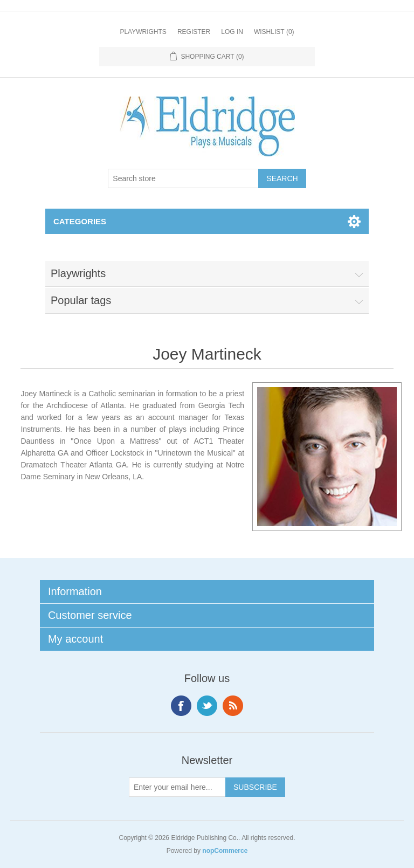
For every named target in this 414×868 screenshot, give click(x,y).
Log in (232, 32)
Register (194, 32)
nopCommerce (225, 851)
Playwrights (143, 32)
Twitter (207, 706)
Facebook (181, 706)
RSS (233, 706)
